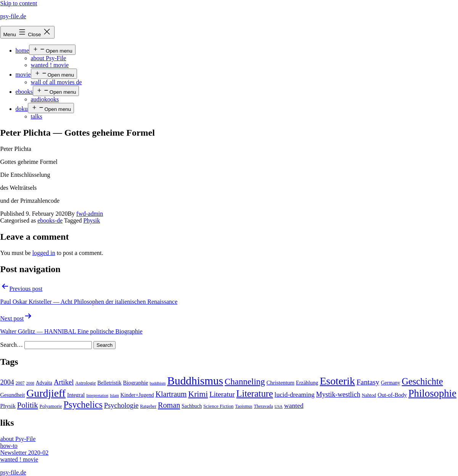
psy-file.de (13, 16)
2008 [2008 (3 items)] (30, 383)
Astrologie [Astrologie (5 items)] (85, 383)
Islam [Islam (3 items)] (114, 395)
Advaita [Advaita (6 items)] (44, 383)
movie (23, 75)
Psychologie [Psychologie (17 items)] (121, 405)
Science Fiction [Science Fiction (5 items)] (218, 406)
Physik (92, 220)
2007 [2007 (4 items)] (20, 383)
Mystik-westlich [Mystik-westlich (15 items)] (338, 394)
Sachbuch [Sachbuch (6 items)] (192, 406)
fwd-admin (90, 214)
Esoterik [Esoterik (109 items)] (337, 381)
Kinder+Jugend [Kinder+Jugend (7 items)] (137, 395)
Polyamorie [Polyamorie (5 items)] (51, 406)
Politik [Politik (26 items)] (28, 405)
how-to (9, 446)
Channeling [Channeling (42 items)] (245, 382)
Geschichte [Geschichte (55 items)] (422, 381)
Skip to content (19, 3)
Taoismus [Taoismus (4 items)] (244, 406)
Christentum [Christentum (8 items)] (280, 383)
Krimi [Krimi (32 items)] (198, 394)
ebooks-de (50, 220)
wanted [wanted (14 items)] (294, 405)
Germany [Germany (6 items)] (391, 383)
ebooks (24, 92)
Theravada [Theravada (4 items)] (264, 406)
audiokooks (45, 99)
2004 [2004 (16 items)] (7, 382)
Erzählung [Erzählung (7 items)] (307, 383)
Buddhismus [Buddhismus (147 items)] (195, 381)
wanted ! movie (50, 65)
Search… (12, 345)
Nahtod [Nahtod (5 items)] (369, 395)
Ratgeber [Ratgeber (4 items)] (148, 406)
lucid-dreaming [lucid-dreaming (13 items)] (295, 395)
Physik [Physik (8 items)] (8, 406)
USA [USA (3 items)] (279, 406)
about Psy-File (49, 58)
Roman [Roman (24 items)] (169, 405)
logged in (44, 253)
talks (37, 116)
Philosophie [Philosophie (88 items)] (432, 393)
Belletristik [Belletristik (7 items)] (109, 383)
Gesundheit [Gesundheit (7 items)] (13, 395)
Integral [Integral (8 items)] (76, 395)
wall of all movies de (56, 82)
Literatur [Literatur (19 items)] (222, 394)
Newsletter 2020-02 (25, 453)
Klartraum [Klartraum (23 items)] (171, 394)
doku (22, 109)
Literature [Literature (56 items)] (255, 393)
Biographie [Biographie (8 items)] (136, 383)
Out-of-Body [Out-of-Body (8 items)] (392, 395)
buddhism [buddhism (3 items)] (157, 383)
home (22, 50)
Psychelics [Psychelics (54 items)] (83, 405)
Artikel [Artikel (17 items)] (64, 382)
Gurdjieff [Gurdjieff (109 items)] (46, 393)
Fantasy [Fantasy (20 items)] (368, 382)
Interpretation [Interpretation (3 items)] (97, 395)
